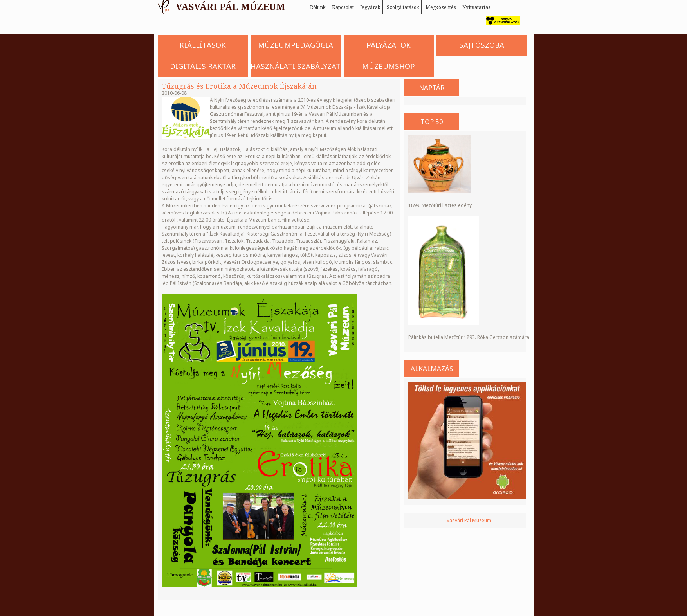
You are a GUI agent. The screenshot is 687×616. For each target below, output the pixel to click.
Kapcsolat (343, 7)
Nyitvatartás (476, 7)
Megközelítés (441, 7)
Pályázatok (389, 45)
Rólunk (318, 7)
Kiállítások (203, 45)
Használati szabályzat (296, 66)
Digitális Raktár (203, 66)
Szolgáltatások (403, 7)
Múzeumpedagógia (296, 45)
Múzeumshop (389, 66)
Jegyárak (370, 7)
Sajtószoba (482, 45)
